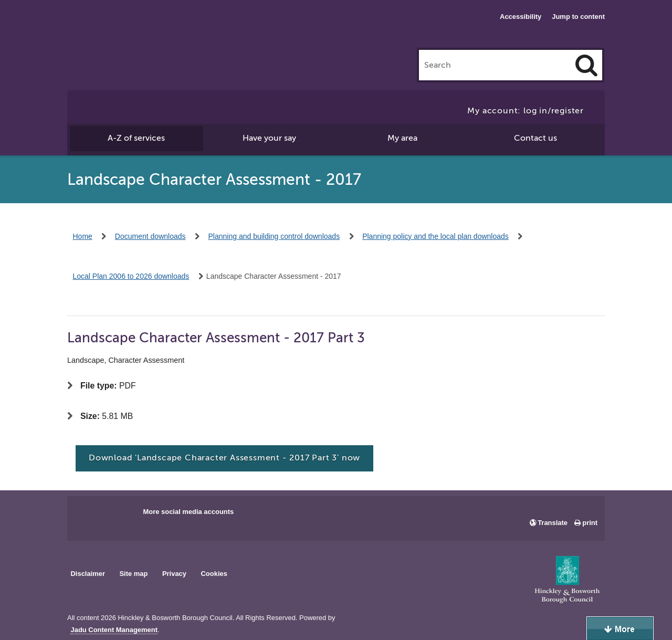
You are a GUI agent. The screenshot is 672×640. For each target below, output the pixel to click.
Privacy (174, 574)
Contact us (535, 138)
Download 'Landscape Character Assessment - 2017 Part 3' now (224, 458)
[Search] (586, 65)
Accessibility (521, 17)
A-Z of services (136, 138)
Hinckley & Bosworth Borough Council (111, 29)
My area (402, 138)
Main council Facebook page (86, 515)
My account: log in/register (526, 111)
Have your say (269, 138)
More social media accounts (188, 512)
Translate (553, 523)
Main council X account (119, 515)
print (590, 523)
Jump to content (578, 17)
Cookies (214, 574)
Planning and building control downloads (274, 236)
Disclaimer (88, 574)
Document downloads (150, 236)
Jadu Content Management (114, 630)
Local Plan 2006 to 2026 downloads (131, 276)
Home (83, 236)
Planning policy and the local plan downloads (435, 236)
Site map (133, 574)
